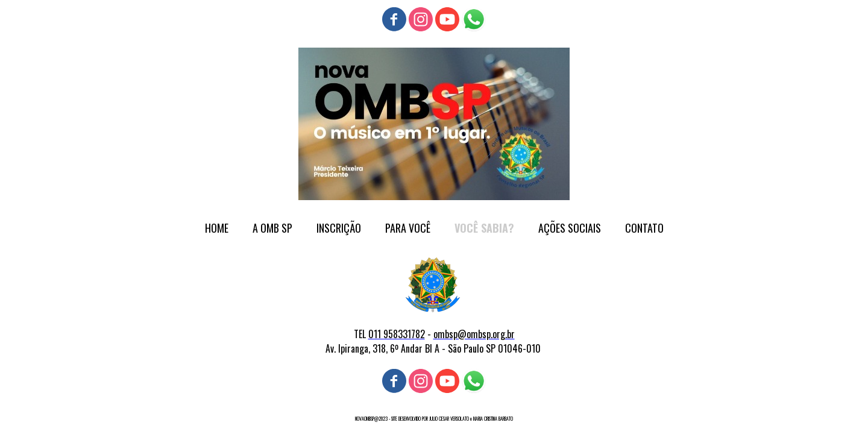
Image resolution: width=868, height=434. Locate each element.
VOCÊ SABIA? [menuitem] (484, 228)
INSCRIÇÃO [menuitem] (339, 228)
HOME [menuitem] (217, 228)
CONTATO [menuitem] (644, 228)
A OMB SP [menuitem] (272, 228)
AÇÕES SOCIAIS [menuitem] (570, 228)
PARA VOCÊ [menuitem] (408, 228)
